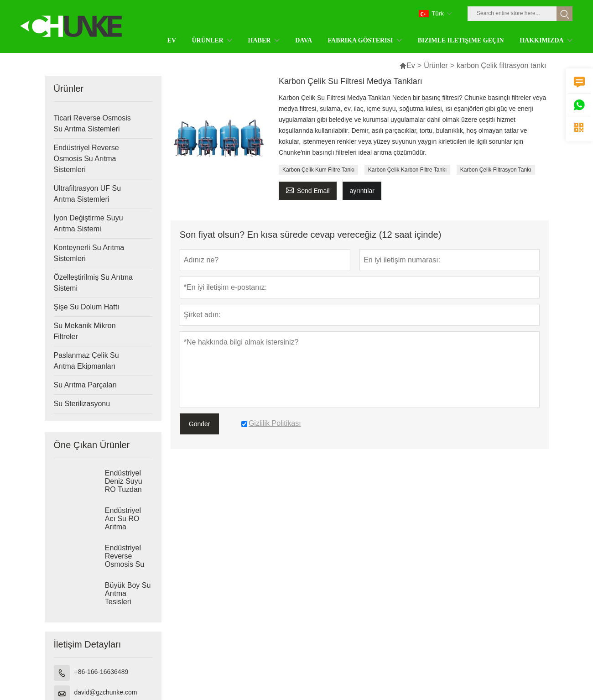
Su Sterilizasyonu (82, 404)
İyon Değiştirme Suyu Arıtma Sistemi (88, 223)
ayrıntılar (362, 191)
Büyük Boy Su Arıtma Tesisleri (128, 593)
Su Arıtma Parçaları (86, 385)
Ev (411, 65)
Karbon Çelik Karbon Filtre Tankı (408, 170)
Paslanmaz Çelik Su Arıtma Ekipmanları (86, 361)
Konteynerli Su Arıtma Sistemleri (89, 253)
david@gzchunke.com (106, 692)
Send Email (308, 190)
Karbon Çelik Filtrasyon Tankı (496, 170)
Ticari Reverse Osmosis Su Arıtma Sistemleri (92, 123)
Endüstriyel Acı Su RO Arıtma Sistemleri (123, 523)
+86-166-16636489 (101, 672)
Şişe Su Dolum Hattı (87, 307)
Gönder (200, 424)
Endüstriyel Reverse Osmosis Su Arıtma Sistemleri (86, 159)
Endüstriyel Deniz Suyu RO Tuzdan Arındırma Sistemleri (124, 489)
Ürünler (436, 65)
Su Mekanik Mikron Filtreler (85, 331)
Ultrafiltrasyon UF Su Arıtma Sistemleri (88, 194)
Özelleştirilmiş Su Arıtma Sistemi (93, 283)
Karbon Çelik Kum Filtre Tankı (319, 170)
